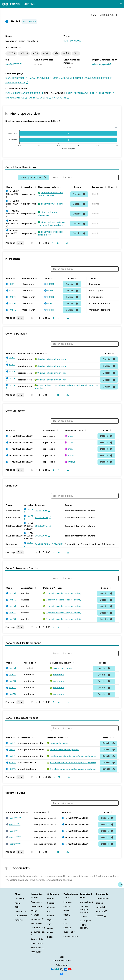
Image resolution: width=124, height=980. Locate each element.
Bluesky (101, 916)
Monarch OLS (86, 902)
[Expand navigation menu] (121, 4)
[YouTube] (70, 969)
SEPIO (50, 933)
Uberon (51, 903)
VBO (49, 924)
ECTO (50, 937)
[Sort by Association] (35, 187)
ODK (66, 923)
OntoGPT (68, 928)
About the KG (38, 948)
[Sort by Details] (83, 187)
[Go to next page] (52, 243)
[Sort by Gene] (14, 187)
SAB (17, 907)
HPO (49, 911)
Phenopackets (71, 936)
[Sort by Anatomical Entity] (85, 430)
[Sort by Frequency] (105, 187)
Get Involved (102, 899)
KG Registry (85, 921)
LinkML (67, 911)
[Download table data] (67, 243)
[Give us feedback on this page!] (120, 885)
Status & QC (37, 923)
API (34, 911)
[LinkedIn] (66, 969)
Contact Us (21, 911)
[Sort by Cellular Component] (73, 663)
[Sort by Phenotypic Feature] (60, 187)
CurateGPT (69, 932)
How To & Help (38, 928)
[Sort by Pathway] (45, 353)
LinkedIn (101, 907)
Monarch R (38, 919)
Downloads (37, 906)
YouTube (101, 911)
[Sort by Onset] (116, 187)
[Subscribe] (53, 969)
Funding (19, 920)
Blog (99, 903)
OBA (49, 920)
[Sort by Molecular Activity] (64, 588)
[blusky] (61, 974)
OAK (66, 919)
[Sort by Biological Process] (67, 737)
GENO (50, 928)
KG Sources (37, 952)
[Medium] (57, 969)
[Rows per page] (20, 243)
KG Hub (83, 917)
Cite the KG (37, 943)
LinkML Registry (84, 927)
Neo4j (35, 915)
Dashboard (37, 902)
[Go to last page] (57, 243)
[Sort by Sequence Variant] (27, 812)
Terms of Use (38, 939)
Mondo (51, 899)
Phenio (51, 916)
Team (18, 903)
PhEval (67, 906)
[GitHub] (62, 969)
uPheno (51, 907)
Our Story (20, 899)
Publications (21, 916)
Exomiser (68, 902)
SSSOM (67, 915)
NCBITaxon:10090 (72, 41)
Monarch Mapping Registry (84, 909)
